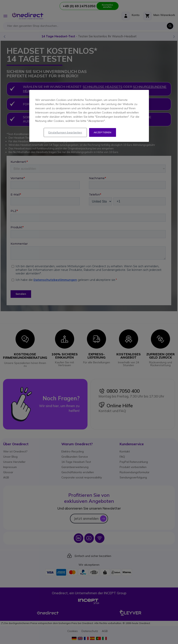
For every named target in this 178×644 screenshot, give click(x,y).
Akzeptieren (103, 132)
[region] (89, 116)
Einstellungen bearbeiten (65, 132)
